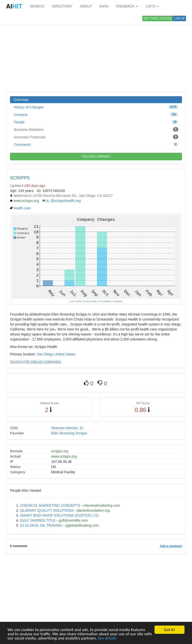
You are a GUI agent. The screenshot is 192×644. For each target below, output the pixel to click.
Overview (21, 100)
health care (22, 208)
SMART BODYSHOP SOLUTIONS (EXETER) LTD (59, 515)
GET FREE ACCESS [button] (158, 18)
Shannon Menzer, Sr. (68, 428)
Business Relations (96, 129)
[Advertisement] (96, 52)
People (96, 122)
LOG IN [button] (179, 18)
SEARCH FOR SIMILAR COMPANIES (35, 362)
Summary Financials (96, 137)
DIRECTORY (62, 6)
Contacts (96, 114)
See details (107, 638)
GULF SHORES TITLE (38, 520)
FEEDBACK (127, 6)
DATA (104, 6)
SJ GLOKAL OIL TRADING (41, 525)
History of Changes (96, 107)
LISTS (152, 6)
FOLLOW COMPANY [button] (96, 157)
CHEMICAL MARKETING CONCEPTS (50, 505)
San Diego (45, 354)
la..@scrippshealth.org (63, 201)
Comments (96, 144)
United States (65, 354)
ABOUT (86, 6)
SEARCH (37, 6)
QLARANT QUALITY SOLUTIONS (47, 510)
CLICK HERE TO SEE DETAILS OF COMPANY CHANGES (96, 301)
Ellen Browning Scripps (69, 433)
